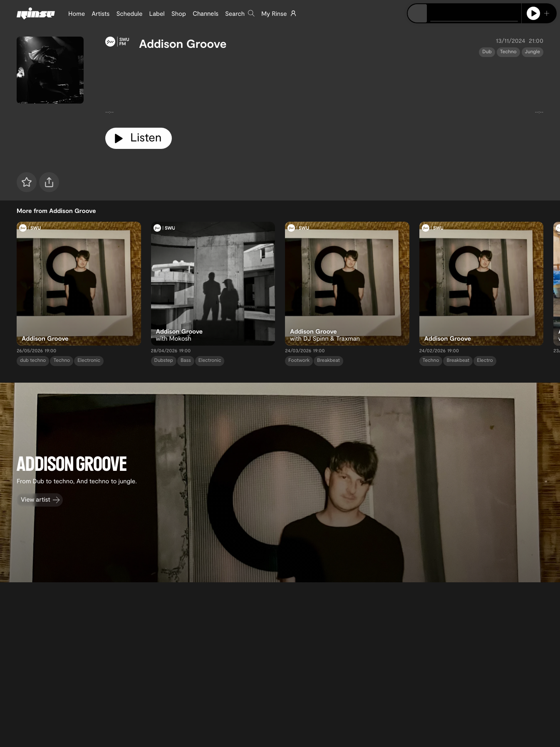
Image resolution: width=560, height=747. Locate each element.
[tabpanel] (324, 89)
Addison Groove (183, 43)
